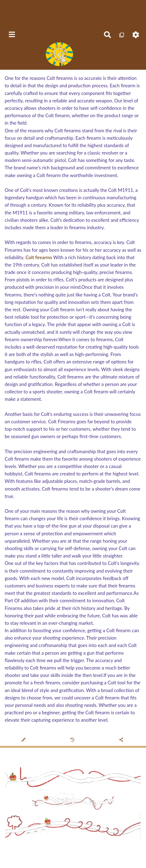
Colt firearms (39, 257)
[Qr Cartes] (122, 35)
